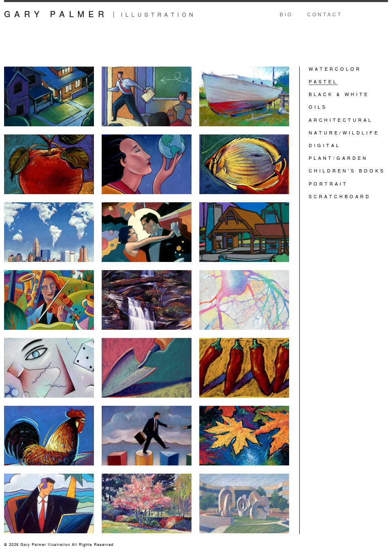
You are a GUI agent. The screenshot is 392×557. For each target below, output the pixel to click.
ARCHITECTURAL (341, 120)
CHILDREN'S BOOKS (347, 170)
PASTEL (323, 81)
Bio (286, 14)
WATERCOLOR (335, 69)
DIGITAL (325, 145)
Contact (325, 14)
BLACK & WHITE (339, 94)
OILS (318, 107)
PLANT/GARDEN (338, 158)
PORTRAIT (328, 183)
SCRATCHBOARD (340, 196)
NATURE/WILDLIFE (344, 132)
